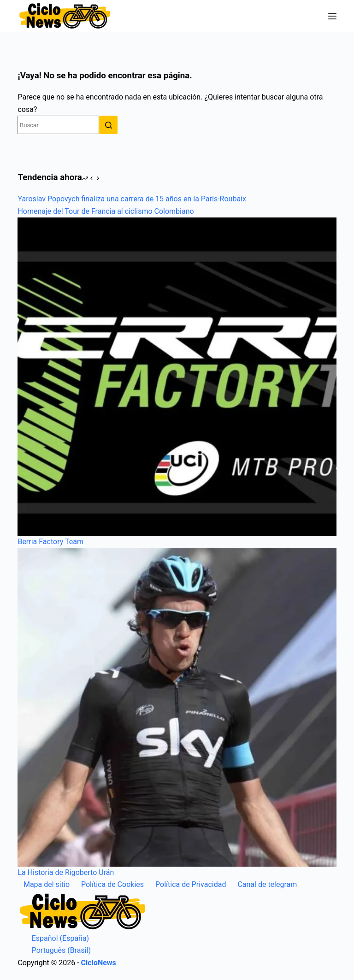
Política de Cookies (112, 884)
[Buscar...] (58, 125)
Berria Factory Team (50, 542)
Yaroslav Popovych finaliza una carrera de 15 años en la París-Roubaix (132, 199)
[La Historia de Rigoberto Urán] (177, 707)
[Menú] (332, 16)
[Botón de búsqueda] (108, 125)
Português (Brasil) (54, 950)
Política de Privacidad (191, 884)
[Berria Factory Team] (177, 377)
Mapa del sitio (47, 884)
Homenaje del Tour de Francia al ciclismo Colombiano (106, 211)
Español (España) (53, 938)
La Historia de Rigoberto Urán (66, 872)
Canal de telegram (267, 884)
